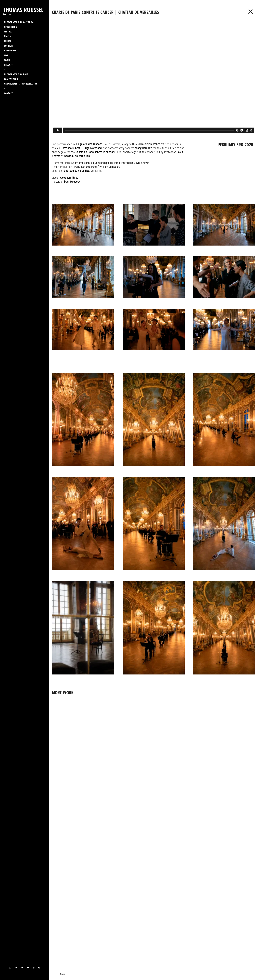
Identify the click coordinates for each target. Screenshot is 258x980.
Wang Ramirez (143, 148)
